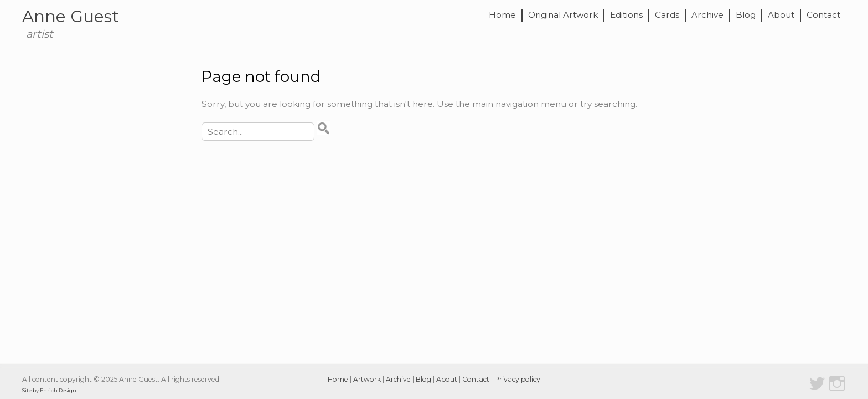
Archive (707, 15)
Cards (667, 15)
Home (502, 15)
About (781, 15)
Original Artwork (563, 15)
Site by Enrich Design (49, 390)
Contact (823, 15)
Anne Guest (71, 16)
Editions (626, 15)
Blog (746, 15)
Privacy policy (517, 379)
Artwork (367, 379)
